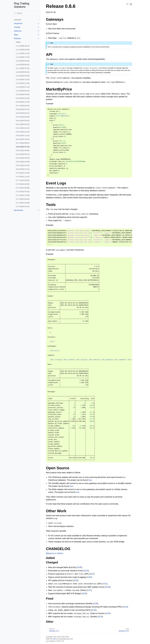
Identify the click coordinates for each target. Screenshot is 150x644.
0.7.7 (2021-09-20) (23, 180)
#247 (92, 574)
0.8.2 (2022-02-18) (23, 162)
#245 (89, 577)
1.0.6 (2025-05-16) (23, 72)
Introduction (18, 23)
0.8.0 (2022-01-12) (23, 169)
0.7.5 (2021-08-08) (23, 188)
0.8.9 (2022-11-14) (23, 136)
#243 (125, 607)
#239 (94, 610)
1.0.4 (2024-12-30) (23, 79)
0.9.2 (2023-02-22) (23, 124)
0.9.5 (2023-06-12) (23, 113)
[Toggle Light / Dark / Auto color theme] (127, 4)
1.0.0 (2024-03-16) (23, 94)
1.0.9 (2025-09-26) (23, 61)
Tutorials (17, 27)
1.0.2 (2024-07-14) (23, 87)
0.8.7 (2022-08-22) (23, 143)
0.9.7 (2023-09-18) (23, 106)
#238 (108, 587)
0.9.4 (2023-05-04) (23, 117)
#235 (108, 613)
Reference (18, 31)
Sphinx (55, 639)
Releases (17, 38)
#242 (86, 571)
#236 (84, 594)
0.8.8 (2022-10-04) (23, 139)
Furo (71, 639)
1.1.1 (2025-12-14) (23, 53)
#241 (105, 584)
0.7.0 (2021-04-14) (23, 206)
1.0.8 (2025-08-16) (23, 65)
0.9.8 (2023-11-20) (23, 102)
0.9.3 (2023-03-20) (23, 121)
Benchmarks (19, 210)
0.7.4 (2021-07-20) (23, 192)
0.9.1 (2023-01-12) (23, 128)
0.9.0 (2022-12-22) (23, 132)
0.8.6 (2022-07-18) (23, 147)
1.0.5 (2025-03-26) (23, 76)
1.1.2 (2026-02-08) (23, 50)
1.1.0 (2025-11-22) (23, 57)
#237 (89, 590)
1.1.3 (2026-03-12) (23, 46)
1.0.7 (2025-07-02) (23, 68)
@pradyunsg (65, 639)
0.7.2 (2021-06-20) (23, 199)
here (90, 480)
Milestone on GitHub (54, 553)
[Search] (26, 13)
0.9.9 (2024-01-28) (23, 98)
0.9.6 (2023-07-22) (23, 109)
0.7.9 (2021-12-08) (23, 173)
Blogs (16, 35)
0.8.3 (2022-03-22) (23, 158)
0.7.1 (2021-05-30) (23, 203)
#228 (75, 580)
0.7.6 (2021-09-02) (23, 184)
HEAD (18, 42)
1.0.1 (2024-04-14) (23, 91)
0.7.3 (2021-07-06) (23, 195)
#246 (96, 604)
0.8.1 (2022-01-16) (23, 165)
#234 (100, 617)
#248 (79, 567)
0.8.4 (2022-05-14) (23, 154)
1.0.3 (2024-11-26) (23, 83)
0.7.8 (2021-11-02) (23, 177)
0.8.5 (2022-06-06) (23, 150)
